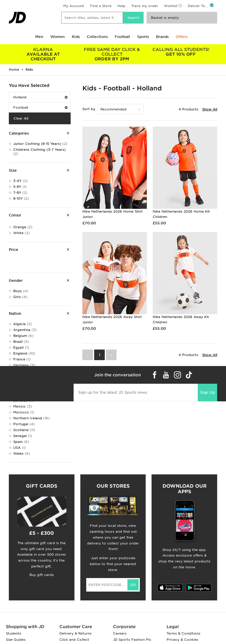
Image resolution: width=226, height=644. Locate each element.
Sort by (89, 109)
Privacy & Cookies (182, 640)
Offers (182, 37)
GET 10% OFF (181, 52)
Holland (40, 97)
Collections (97, 37)
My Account (74, 6)
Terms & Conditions (183, 633)
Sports (143, 37)
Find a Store (101, 6)
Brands (162, 37)
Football (122, 37)
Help (121, 6)
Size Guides (16, 640)
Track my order (145, 6)
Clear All (21, 118)
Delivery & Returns (75, 633)
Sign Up (207, 392)
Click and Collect (74, 640)
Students (14, 633)
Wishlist (171, 6)
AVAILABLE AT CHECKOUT (43, 54)
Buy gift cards (42, 575)
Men (39, 37)
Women (58, 37)
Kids (76, 37)
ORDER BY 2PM (112, 54)
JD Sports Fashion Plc (132, 640)
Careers (120, 633)
